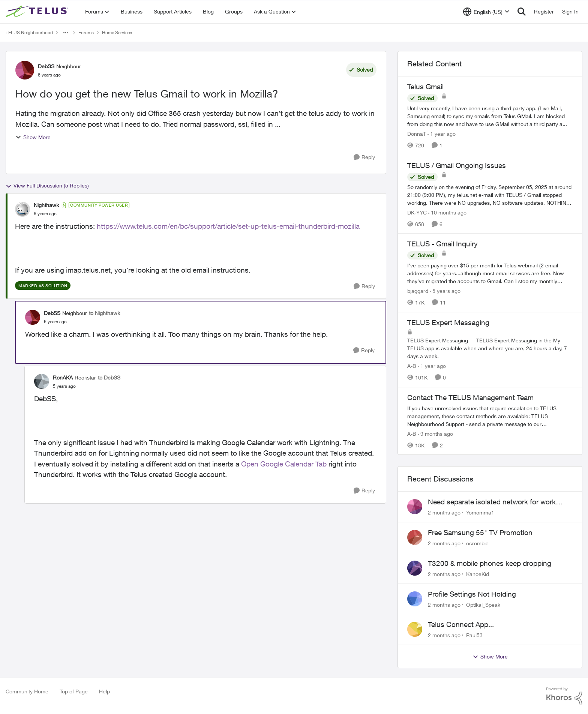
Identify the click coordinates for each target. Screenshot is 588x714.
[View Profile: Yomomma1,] (415, 507)
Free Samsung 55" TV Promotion (480, 532)
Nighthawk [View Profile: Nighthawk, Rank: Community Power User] (46, 205)
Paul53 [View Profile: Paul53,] (474, 635)
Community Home (27, 691)
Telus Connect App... (461, 624)
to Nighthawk (104, 313)
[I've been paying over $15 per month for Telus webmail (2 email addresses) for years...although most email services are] (490, 273)
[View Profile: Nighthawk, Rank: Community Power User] (22, 209)
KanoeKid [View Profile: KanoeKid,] (478, 574)
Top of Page (74, 691)
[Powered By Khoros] (564, 696)
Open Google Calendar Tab (284, 464)
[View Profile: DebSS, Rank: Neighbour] (25, 70)
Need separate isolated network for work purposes (492, 502)
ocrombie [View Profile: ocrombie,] (477, 543)
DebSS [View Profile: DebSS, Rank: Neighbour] (46, 66)
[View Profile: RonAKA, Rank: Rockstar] (42, 381)
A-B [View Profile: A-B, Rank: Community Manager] (412, 366)
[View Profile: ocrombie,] (415, 537)
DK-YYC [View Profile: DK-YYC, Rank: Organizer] (417, 212)
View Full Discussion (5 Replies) (47, 186)
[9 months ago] (435, 433)
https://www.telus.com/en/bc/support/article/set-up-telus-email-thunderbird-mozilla (228, 226)
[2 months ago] (444, 512)
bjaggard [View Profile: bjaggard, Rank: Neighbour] (418, 291)
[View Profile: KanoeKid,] (415, 568)
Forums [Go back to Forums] (86, 32)
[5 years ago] (445, 291)
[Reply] (364, 157)
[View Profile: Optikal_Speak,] (415, 599)
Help (104, 691)
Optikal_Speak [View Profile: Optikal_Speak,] (483, 604)
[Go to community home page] (38, 12)
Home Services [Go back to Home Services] (117, 32)
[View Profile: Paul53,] (415, 629)
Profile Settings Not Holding (472, 594)
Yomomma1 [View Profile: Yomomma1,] (480, 512)
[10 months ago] (447, 212)
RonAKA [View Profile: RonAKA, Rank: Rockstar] (63, 377)
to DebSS (109, 377)
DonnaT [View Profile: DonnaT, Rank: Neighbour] (417, 134)
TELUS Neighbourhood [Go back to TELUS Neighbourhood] (29, 32)
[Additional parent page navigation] (66, 33)
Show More (33, 137)
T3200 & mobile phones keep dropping (490, 563)
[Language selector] (486, 12)
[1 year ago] (442, 134)
